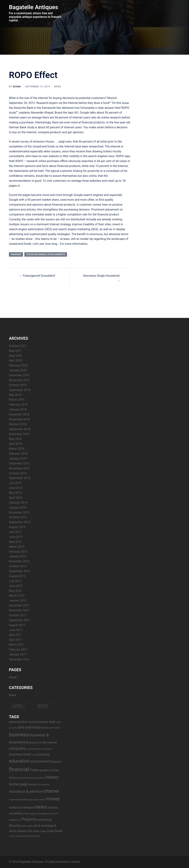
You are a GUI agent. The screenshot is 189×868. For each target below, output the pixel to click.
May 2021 (15, 351)
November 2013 (19, 512)
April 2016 (16, 444)
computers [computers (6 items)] (17, 749)
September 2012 (20, 571)
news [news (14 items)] (41, 807)
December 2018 (19, 414)
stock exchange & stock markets (46, 254)
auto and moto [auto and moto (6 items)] (29, 727)
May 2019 (15, 395)
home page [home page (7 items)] (18, 784)
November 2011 (19, 610)
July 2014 (15, 483)
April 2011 (16, 640)
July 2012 (15, 581)
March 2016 (17, 449)
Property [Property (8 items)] (29, 819)
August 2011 (17, 625)
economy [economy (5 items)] (43, 754)
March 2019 (17, 400)
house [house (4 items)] (32, 784)
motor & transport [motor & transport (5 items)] (22, 807)
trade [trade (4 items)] (50, 831)
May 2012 (15, 591)
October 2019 (18, 385)
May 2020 (15, 356)
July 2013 (15, 532)
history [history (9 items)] (52, 777)
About (13, 677)
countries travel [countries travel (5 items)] (20, 754)
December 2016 (19, 434)
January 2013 (18, 556)
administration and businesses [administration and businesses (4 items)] (29, 722)
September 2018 (20, 429)
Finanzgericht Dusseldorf (39, 276)
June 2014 (16, 488)
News (58, 87)
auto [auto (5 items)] (52, 722)
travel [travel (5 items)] (58, 831)
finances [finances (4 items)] (56, 762)
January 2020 (18, 370)
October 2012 (18, 566)
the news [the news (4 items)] (34, 831)
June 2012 (16, 586)
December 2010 (19, 659)
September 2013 (20, 522)
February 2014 (18, 503)
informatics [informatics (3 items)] (43, 785)
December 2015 (19, 463)
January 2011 (18, 654)
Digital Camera (43, 707)
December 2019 (19, 375)
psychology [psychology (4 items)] (44, 820)
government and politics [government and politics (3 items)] (32, 778)
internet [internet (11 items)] (51, 791)
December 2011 (19, 605)
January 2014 (18, 508)
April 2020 (16, 360)
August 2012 (17, 576)
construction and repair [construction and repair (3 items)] (39, 749)
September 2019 (20, 390)
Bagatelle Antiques (34, 7)
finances (16, 254)
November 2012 (19, 561)
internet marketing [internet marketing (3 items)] (19, 799)
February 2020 (18, 365)
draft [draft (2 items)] (34, 755)
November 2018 (19, 419)
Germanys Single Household (101, 276)
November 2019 (19, 380)
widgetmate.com (18, 707)
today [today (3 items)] (43, 831)
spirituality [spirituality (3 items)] (27, 826)
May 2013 (15, 542)
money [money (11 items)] (53, 799)
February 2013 (18, 552)
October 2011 (18, 615)
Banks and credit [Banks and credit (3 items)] (50, 728)
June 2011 (16, 630)
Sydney (76, 862)
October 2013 (18, 517)
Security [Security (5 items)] (15, 825)
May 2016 (15, 439)
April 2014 (16, 498)
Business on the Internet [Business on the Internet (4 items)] (42, 743)
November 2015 (19, 468)
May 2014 (15, 493)
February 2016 (18, 454)
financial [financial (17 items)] (19, 769)
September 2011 (20, 620)
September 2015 (20, 478)
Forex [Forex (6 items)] (34, 770)
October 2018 (18, 424)
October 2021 (18, 346)
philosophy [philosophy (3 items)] (29, 813)
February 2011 (18, 650)
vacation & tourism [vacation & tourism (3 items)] (29, 836)
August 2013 (17, 527)
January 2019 (18, 409)
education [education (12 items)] (19, 761)
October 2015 (18, 473)
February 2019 (18, 405)
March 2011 (17, 645)
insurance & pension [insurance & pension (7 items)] (26, 791)
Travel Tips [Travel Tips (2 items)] (14, 836)
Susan (17, 87)
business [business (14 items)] (19, 735)
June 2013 (16, 537)
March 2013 (17, 547)
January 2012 (18, 601)
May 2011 (15, 635)
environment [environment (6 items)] (40, 761)
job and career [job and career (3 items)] (37, 799)
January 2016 (18, 459)
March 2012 (17, 596)
